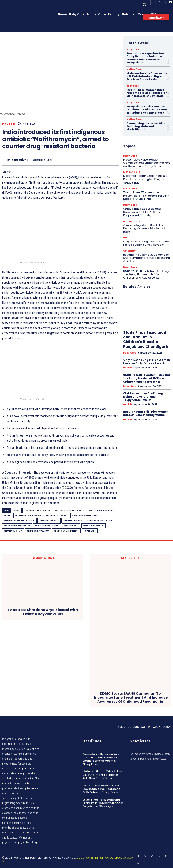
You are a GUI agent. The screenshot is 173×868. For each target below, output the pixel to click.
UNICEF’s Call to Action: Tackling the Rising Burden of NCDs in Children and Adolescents (146, 274)
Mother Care (134, 69)
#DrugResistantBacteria (86, 516)
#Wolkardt (90, 531)
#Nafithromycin (13, 531)
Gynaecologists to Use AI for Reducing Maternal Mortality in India (147, 126)
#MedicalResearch (93, 526)
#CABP (7, 516)
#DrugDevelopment (57, 516)
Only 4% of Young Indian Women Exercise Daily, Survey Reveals (146, 243)
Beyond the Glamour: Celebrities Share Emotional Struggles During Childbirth (146, 258)
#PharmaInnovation (38, 531)
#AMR (17, 511)
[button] (145, 5)
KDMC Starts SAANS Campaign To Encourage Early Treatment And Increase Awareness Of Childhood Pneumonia (130, 698)
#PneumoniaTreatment (67, 531)
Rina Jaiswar (21, 160)
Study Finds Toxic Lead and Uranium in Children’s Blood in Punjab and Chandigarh (147, 110)
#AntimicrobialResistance (69, 511)
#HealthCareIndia (49, 521)
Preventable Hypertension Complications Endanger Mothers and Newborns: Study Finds (145, 58)
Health (9, 124)
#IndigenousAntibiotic (100, 521)
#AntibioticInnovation (37, 511)
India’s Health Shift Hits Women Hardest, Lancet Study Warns (146, 413)
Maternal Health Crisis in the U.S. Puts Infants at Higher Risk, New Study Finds (147, 76)
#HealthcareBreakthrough (19, 521)
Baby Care (133, 50)
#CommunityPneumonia (28, 516)
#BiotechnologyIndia (101, 511)
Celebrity (129, 251)
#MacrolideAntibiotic (47, 526)
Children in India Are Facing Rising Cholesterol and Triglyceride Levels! (143, 396)
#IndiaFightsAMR (73, 521)
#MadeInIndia (71, 526)
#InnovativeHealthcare (17, 526)
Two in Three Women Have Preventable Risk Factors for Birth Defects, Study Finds (147, 93)
